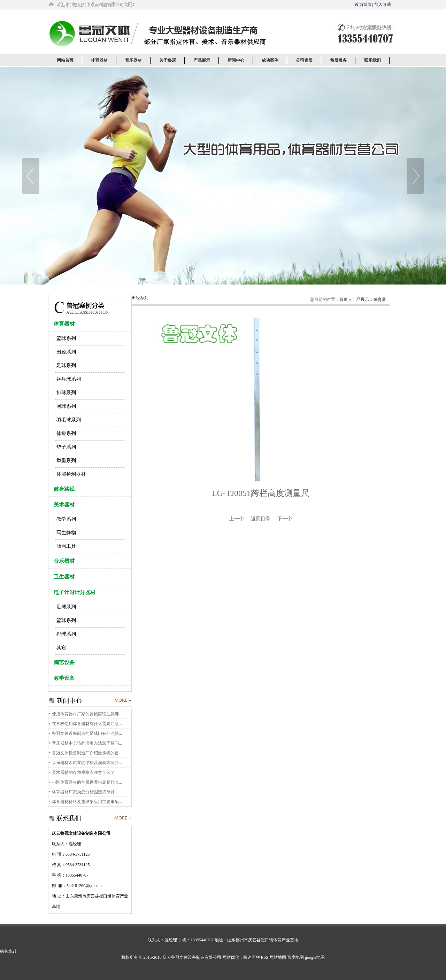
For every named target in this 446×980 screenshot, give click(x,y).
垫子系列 (66, 447)
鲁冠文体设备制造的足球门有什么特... (87, 733)
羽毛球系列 (69, 420)
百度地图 (295, 957)
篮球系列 (66, 338)
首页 (344, 300)
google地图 (315, 957)
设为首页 (363, 5)
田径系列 (66, 352)
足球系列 (66, 365)
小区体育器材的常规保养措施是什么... (87, 782)
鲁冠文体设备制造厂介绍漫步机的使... (87, 753)
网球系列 (66, 406)
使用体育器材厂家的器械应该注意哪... (87, 714)
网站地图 (278, 957)
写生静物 (66, 533)
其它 (61, 648)
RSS (265, 957)
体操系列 (66, 433)
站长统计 (8, 951)
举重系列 (66, 461)
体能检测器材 (71, 474)
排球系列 (66, 393)
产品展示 (361, 300)
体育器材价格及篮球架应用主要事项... (87, 802)
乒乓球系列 (69, 379)
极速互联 (252, 957)
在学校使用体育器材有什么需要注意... (87, 724)
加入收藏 (383, 5)
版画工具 (66, 546)
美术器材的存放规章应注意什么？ (83, 772)
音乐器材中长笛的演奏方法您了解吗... (87, 743)
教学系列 (66, 519)
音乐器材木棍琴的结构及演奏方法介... (87, 763)
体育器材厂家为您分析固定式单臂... (85, 792)
